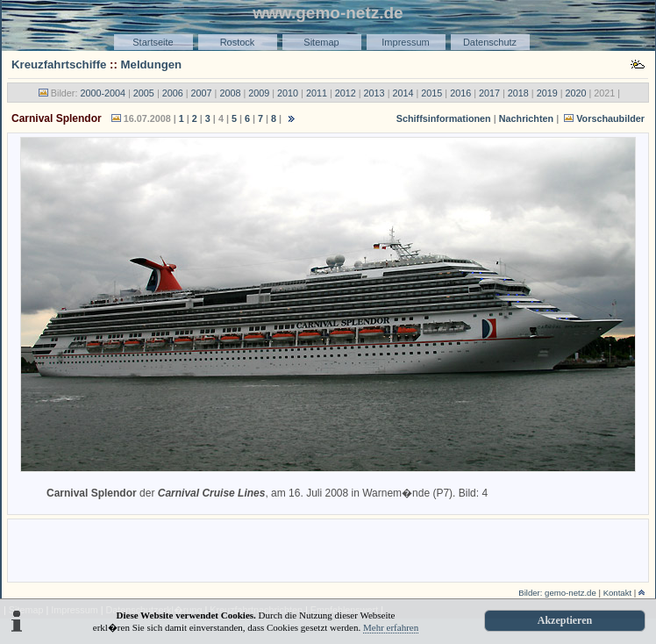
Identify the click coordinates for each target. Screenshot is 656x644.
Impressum (405, 42)
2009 (259, 93)
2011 (317, 93)
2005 (144, 93)
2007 (202, 93)
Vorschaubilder (610, 118)
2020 (576, 93)
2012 (346, 93)
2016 (460, 93)
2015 (431, 93)
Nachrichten (526, 118)
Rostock (238, 42)
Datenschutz (490, 42)
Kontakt (618, 593)
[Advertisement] (328, 549)
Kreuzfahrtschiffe (59, 64)
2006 (173, 93)
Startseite (153, 42)
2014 (403, 93)
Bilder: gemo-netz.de (557, 593)
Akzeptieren (565, 620)
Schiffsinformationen (444, 118)
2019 (547, 93)
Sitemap (321, 42)
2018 (518, 93)
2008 (230, 93)
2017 (489, 93)
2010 (288, 93)
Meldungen (152, 64)
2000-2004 (103, 93)
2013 (374, 93)
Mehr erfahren (391, 627)
